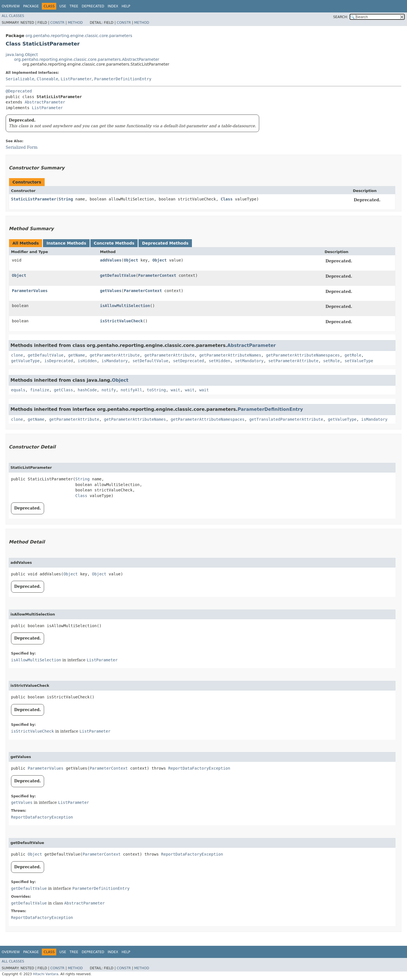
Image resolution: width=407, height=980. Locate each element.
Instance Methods (66, 243)
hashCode (87, 390)
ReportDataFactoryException (199, 768)
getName (76, 355)
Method (75, 23)
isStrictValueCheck (122, 321)
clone (17, 355)
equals (18, 390)
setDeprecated (189, 361)
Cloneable (47, 79)
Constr (57, 23)
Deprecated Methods (165, 243)
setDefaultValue (150, 361)
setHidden (220, 361)
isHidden (87, 361)
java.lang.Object (22, 55)
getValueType (25, 361)
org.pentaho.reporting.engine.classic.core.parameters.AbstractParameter (87, 59)
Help (126, 6)
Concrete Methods (114, 243)
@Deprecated (19, 91)
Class (227, 199)
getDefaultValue (118, 275)
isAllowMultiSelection (125, 306)
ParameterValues (30, 291)
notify (109, 390)
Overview (11, 6)
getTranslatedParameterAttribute (286, 419)
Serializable (20, 79)
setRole (331, 361)
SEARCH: (341, 17)
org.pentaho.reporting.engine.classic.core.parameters (79, 36)
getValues (111, 291)
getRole (353, 355)
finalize (39, 390)
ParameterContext (157, 275)
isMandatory (115, 361)
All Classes (13, 16)
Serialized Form (22, 147)
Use (63, 6)
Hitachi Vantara (46, 974)
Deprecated (93, 6)
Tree (74, 6)
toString (156, 390)
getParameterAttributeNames (230, 355)
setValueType (359, 361)
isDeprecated (59, 361)
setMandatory (249, 361)
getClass (63, 390)
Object (131, 260)
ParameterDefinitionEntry (123, 79)
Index (113, 6)
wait (176, 390)
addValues (111, 260)
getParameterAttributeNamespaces (303, 355)
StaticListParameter (34, 199)
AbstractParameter (45, 102)
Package (31, 6)
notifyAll (131, 390)
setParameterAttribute (293, 361)
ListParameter (76, 79)
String (66, 199)
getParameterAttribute (115, 355)
